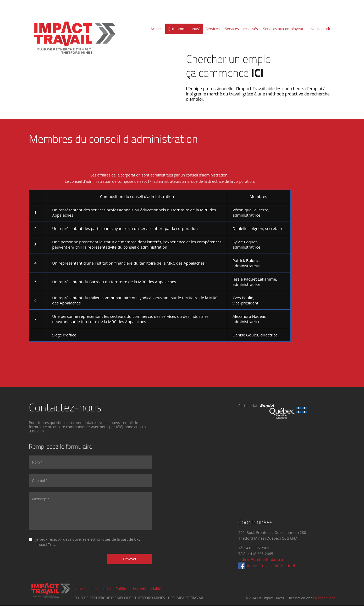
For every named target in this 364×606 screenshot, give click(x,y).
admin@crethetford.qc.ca (261, 559)
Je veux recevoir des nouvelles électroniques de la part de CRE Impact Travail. (88, 542)
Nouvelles (82, 589)
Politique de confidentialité (138, 589)
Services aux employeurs (284, 29)
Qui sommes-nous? (184, 29)
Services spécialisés (241, 29)
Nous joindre (322, 29)
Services (213, 29)
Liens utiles (103, 589)
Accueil (157, 29)
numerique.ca (325, 598)
